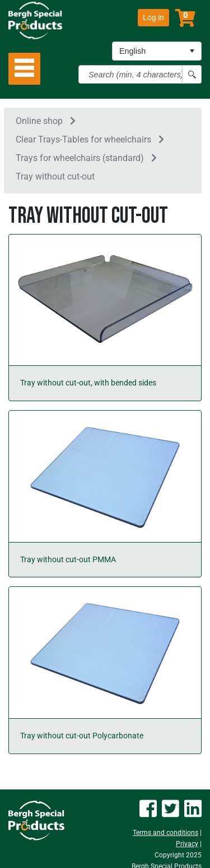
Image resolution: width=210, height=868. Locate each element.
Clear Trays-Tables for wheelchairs (83, 139)
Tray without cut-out (55, 176)
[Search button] (192, 74)
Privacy (187, 844)
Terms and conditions (165, 833)
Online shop (39, 121)
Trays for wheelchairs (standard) (80, 158)
